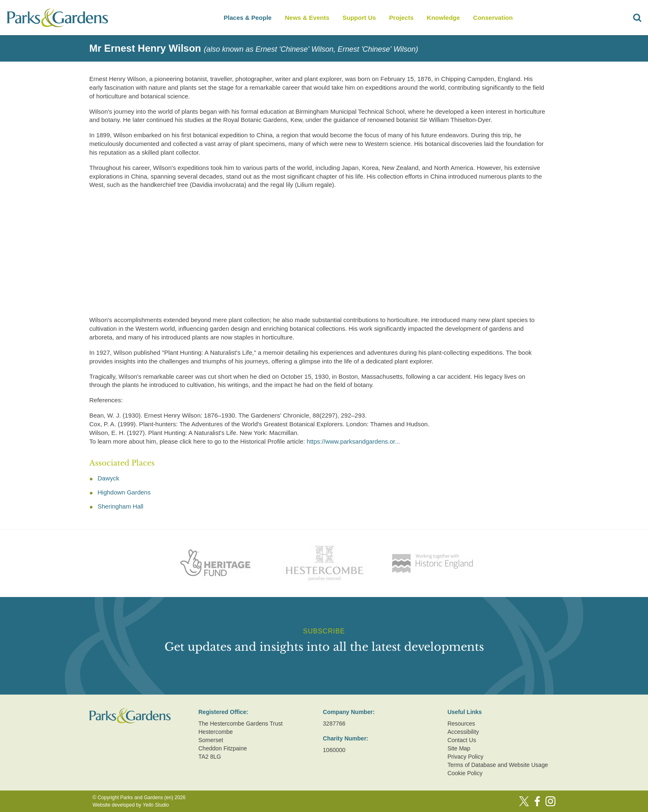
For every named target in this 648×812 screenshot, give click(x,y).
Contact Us (462, 740)
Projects (401, 18)
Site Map (459, 748)
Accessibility (463, 732)
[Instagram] (550, 801)
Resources (461, 724)
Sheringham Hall (120, 506)
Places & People (248, 18)
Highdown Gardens (124, 492)
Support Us (359, 18)
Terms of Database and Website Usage (498, 765)
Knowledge (443, 18)
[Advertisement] (317, 254)
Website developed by (131, 805)
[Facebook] (537, 801)
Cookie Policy (465, 773)
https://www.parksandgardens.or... (353, 441)
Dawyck (108, 478)
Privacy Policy (466, 757)
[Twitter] (524, 801)
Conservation (493, 18)
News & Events (307, 18)
